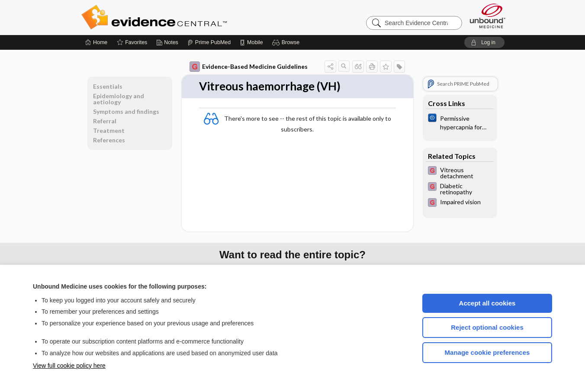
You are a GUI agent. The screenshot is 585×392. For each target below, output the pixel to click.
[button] (287, 42)
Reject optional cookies (487, 327)
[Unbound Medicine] (488, 16)
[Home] (96, 42)
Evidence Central (189, 17)
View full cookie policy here (69, 366)
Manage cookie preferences (487, 352)
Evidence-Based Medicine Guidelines (249, 67)
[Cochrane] (460, 122)
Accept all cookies (487, 303)
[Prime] (209, 42)
